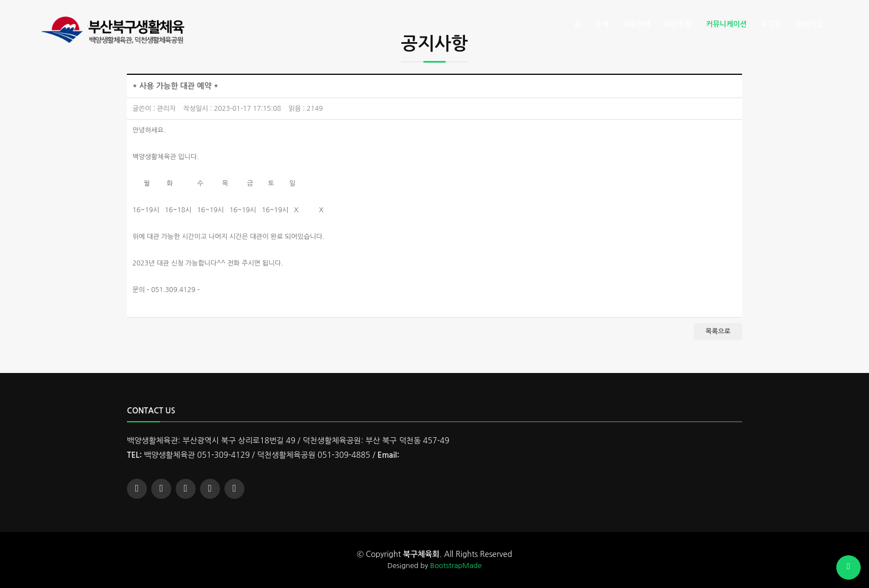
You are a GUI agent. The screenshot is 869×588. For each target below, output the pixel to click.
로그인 (771, 24)
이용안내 (637, 24)
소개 (602, 24)
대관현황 (678, 24)
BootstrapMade (456, 566)
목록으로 (718, 331)
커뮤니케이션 (726, 24)
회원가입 (809, 24)
